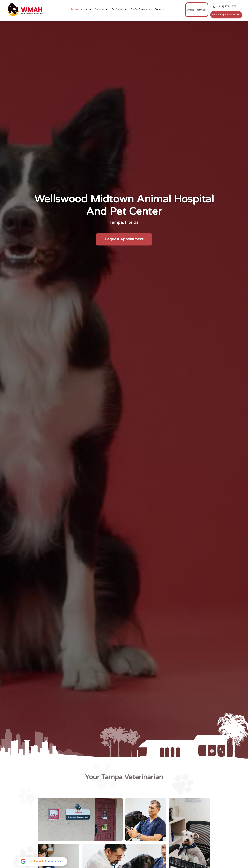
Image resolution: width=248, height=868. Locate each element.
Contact (159, 10)
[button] (87, 9)
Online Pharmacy (197, 10)
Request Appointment (124, 239)
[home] (26, 10)
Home (75, 10)
